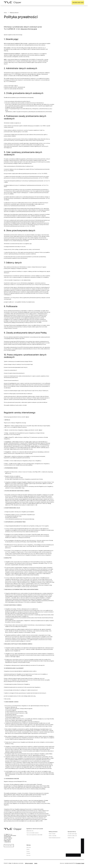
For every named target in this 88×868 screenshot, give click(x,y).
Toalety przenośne (53, 831)
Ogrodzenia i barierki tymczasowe (35, 828)
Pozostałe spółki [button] (9, 845)
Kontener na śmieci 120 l (72, 835)
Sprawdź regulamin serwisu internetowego (13, 34)
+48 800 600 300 (80, 2)
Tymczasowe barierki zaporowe (32, 832)
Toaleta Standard (52, 833)
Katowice (28, 852)
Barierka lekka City (30, 830)
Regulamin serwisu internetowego (20, 412)
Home (5, 12)
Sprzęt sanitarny (72, 831)
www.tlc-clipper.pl (38, 429)
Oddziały (29, 844)
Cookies (36, 862)
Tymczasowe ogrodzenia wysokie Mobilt (34, 834)
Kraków (28, 848)
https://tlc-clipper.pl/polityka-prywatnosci (37, 755)
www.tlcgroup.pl (7, 298)
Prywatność (78, 862)
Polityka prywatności (29, 862)
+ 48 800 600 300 (7, 841)
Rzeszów (28, 854)
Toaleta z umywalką (52, 835)
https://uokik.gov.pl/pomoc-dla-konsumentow (37, 816)
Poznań (28, 851)
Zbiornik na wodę (71, 837)
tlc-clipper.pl (26, 416)
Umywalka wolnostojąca (72, 833)
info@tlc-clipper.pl (14, 85)
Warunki (83, 862)
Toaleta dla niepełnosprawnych (54, 837)
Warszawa (29, 847)
